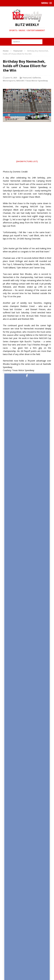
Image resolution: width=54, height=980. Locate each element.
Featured (27, 78)
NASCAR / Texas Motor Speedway (32, 81)
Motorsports (9, 81)
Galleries (37, 78)
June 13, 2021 (11, 78)
